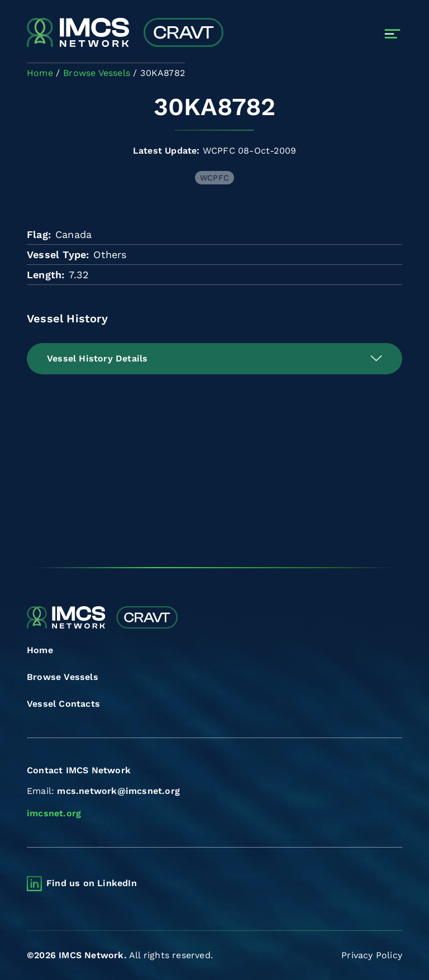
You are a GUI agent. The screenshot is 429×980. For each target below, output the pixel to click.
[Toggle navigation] (392, 34)
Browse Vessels (63, 677)
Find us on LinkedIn (92, 883)
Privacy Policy (372, 955)
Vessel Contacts (63, 704)
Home (40, 650)
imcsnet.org (54, 813)
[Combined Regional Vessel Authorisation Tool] (125, 34)
